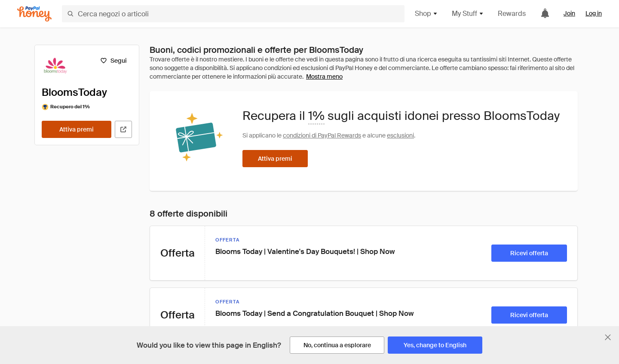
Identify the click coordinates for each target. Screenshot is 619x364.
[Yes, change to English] (435, 345)
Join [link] (569, 13)
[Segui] (113, 61)
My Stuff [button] (468, 14)
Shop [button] (426, 14)
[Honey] (34, 14)
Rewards (512, 14)
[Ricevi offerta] (529, 253)
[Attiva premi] (77, 129)
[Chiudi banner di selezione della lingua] (608, 337)
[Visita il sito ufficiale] (123, 129)
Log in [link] (594, 13)
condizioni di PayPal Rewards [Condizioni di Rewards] (322, 135)
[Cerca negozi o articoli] (233, 14)
